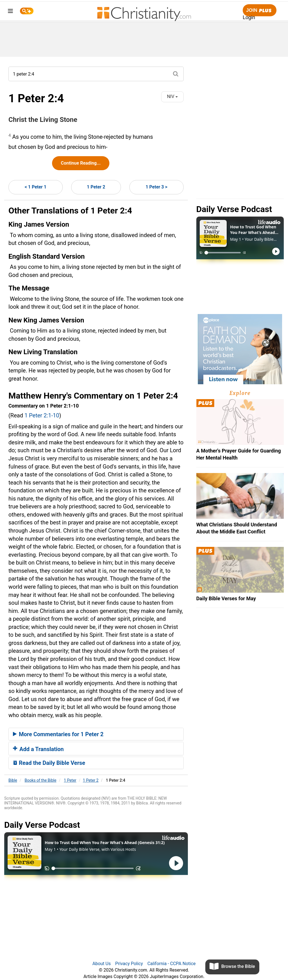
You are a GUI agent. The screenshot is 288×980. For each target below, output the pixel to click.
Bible (13, 780)
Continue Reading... (81, 163)
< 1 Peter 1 (36, 187)
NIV (172, 96)
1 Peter (70, 780)
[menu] (10, 12)
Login (249, 17)
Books (41, 780)
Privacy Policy (129, 964)
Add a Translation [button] (38, 749)
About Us (101, 964)
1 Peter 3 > (157, 187)
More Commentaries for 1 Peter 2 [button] (58, 734)
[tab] (96, 734)
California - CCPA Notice (172, 964)
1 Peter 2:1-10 (42, 415)
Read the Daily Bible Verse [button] (49, 763)
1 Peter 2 (96, 187)
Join (260, 11)
